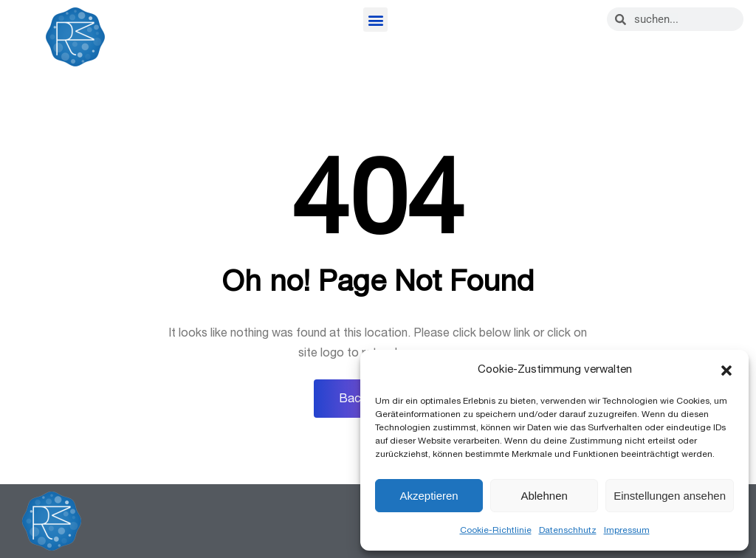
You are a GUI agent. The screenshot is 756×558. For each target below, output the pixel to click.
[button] (726, 371)
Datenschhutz (568, 530)
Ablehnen (544, 496)
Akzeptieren (429, 496)
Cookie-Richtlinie (496, 530)
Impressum (627, 530)
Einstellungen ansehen (670, 496)
